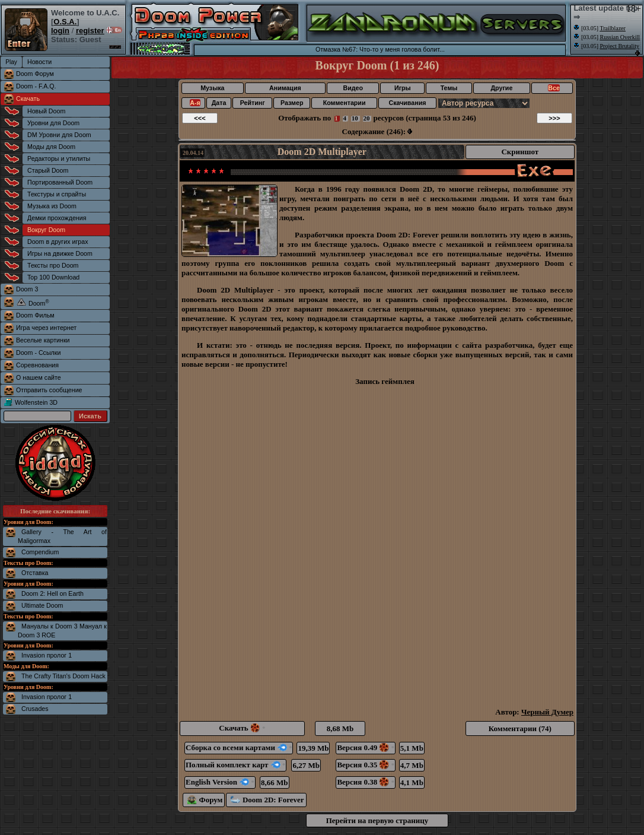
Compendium (40, 552)
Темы (449, 88)
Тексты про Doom (53, 265)
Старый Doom (48, 170)
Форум (205, 800)
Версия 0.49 (365, 747)
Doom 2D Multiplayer (322, 152)
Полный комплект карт (235, 765)
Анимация (285, 88)
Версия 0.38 (365, 782)
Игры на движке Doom (60, 253)
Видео (353, 88)
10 (355, 118)
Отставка (35, 573)
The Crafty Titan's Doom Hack (63, 676)
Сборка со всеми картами (239, 747)
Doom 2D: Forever (267, 800)
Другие (502, 88)
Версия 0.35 (365, 765)
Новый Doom (46, 111)
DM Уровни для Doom (59, 135)
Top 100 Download (53, 277)
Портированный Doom (60, 182)
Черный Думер (547, 712)
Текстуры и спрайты (57, 194)
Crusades (35, 709)
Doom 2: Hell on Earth (52, 593)
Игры (403, 88)
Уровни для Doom (53, 123)
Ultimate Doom (42, 605)
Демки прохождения (57, 218)
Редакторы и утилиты (59, 158)
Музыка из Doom (52, 206)
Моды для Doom (51, 147)
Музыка (212, 88)
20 (367, 118)
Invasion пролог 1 (47, 655)
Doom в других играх (58, 242)
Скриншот (520, 152)
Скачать (28, 99)
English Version (220, 782)
